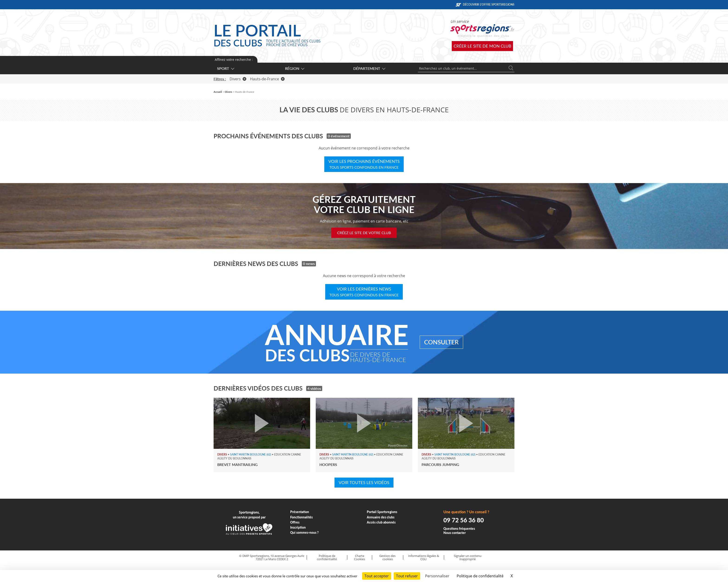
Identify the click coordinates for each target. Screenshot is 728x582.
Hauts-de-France (267, 79)
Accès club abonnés (381, 522)
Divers (238, 79)
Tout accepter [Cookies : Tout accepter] (377, 576)
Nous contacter (455, 533)
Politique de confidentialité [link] (480, 576)
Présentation (300, 512)
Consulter (441, 342)
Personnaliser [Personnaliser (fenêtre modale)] (437, 576)
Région (294, 68)
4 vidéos (314, 388)
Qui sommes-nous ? (304, 532)
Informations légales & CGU (424, 558)
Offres (295, 522)
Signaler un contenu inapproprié (468, 558)
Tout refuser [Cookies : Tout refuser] (407, 576)
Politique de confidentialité (327, 558)
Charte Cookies (359, 558)
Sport (225, 68)
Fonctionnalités (301, 517)
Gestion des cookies (387, 558)
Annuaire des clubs (381, 517)
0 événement (339, 136)
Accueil (218, 92)
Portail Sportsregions (382, 512)
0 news (309, 264)
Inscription (298, 527)
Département (369, 68)
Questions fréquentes (459, 529)
